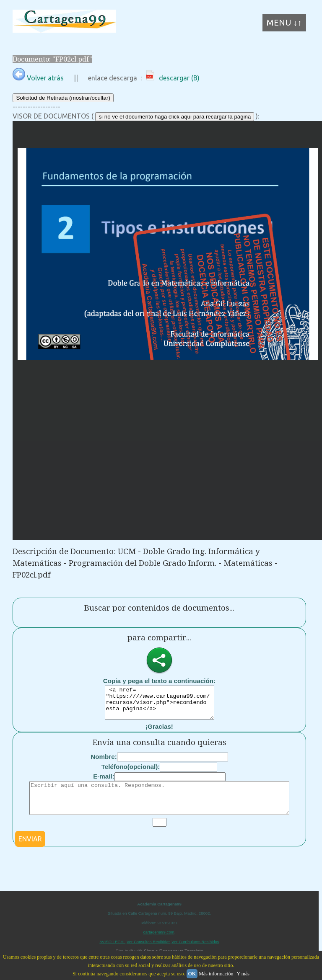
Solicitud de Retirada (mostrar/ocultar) (63, 98)
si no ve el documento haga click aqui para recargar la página (175, 117)
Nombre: (104, 763)
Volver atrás (38, 78)
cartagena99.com (159, 945)
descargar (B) (171, 78)
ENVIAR (30, 851)
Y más (243, 974)
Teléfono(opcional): (131, 773)
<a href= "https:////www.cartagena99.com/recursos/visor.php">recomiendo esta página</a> (160, 706)
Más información (216, 974)
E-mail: (104, 783)
